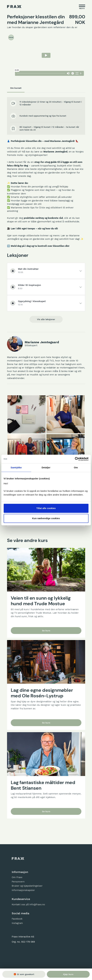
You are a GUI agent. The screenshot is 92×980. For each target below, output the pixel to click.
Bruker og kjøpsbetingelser (27, 886)
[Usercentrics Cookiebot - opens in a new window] (75, 459)
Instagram (17, 923)
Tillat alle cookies (46, 508)
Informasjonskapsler (23, 890)
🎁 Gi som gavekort (24, 974)
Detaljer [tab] (46, 467)
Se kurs (46, 631)
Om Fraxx (17, 877)
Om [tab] (76, 467)
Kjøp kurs (68, 974)
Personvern (18, 882)
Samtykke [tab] (16, 467)
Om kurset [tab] (16, 88)
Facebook (17, 919)
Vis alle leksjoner (46, 319)
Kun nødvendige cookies (46, 518)
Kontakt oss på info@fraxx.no (28, 904)
